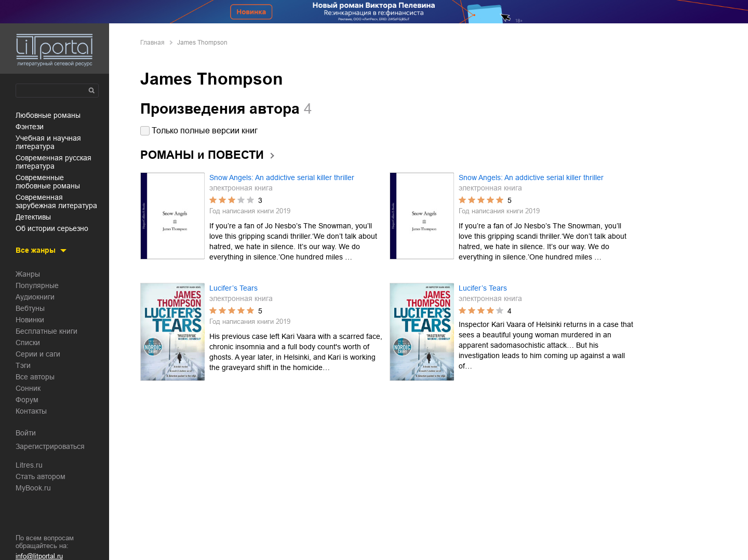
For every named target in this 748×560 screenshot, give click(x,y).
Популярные (37, 285)
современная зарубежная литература (56, 201)
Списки (28, 343)
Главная (152, 43)
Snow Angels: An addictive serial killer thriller (282, 177)
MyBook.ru (33, 488)
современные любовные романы (48, 182)
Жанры (28, 274)
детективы (33, 217)
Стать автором (41, 476)
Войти (26, 433)
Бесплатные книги (46, 331)
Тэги (23, 365)
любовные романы (48, 115)
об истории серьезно (52, 228)
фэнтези (30, 127)
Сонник (28, 388)
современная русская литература (54, 162)
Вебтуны (30, 308)
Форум (27, 400)
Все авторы (35, 377)
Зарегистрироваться (50, 446)
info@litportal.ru (39, 556)
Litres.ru (29, 465)
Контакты (31, 411)
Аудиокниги (35, 297)
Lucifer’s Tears (233, 288)
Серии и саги (38, 354)
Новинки (30, 320)
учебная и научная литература (48, 142)
